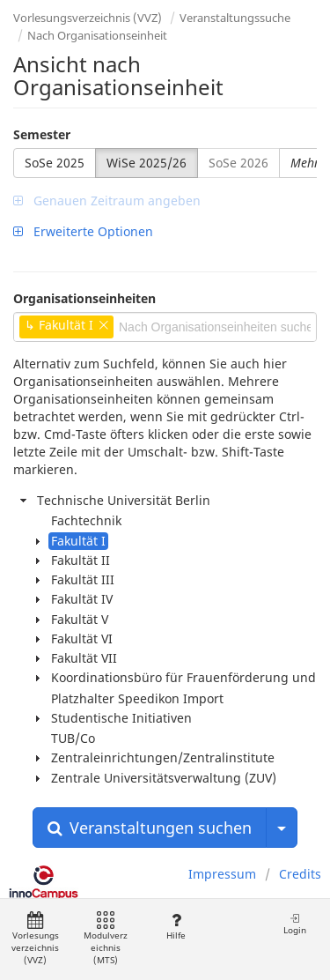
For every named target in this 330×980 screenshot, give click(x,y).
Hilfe (176, 927)
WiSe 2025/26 (147, 163)
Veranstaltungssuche (235, 18)
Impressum (222, 874)
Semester (42, 134)
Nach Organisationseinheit (97, 35)
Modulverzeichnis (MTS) (106, 939)
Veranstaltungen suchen (150, 828)
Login (295, 924)
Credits (300, 874)
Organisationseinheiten (84, 298)
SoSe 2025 (55, 163)
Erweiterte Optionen (83, 231)
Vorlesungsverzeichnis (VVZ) (88, 18)
